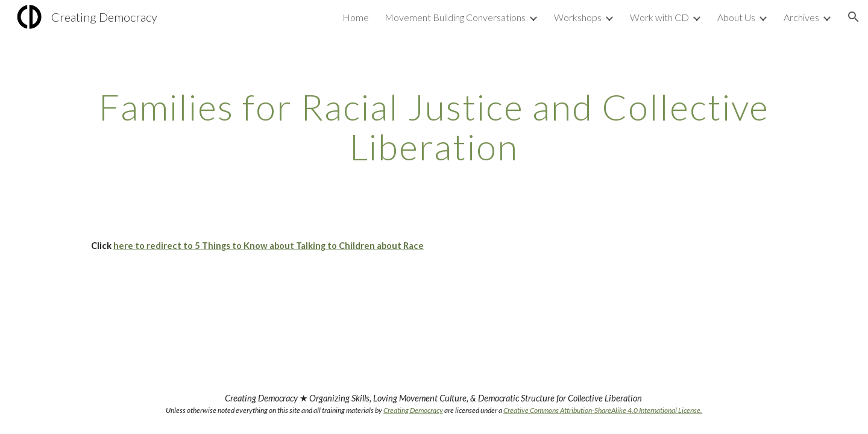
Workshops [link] (578, 17)
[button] (854, 17)
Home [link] (356, 17)
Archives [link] (801, 17)
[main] (434, 127)
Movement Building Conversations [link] (455, 17)
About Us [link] (736, 17)
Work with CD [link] (659, 17)
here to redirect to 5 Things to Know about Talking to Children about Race (269, 246)
